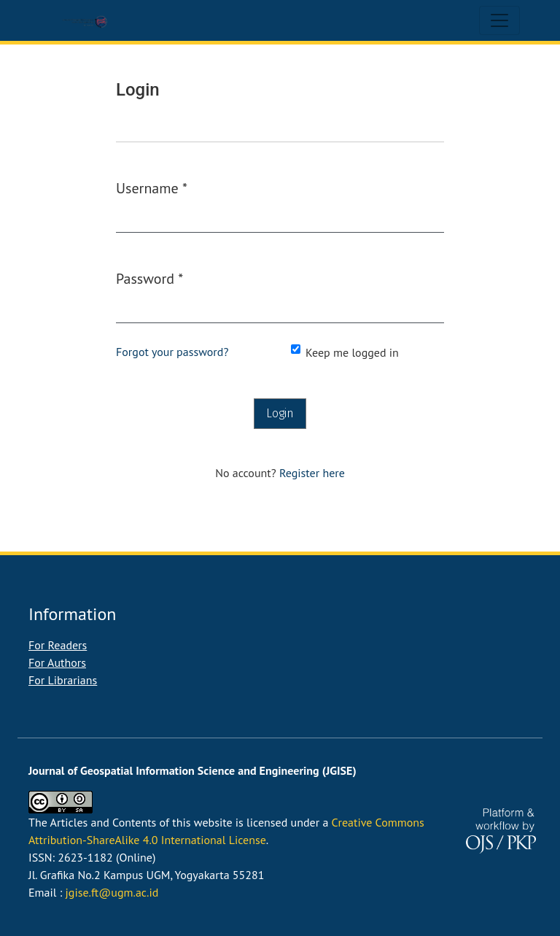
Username (152, 187)
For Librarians (63, 680)
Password (149, 278)
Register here (312, 473)
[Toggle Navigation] (499, 20)
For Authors (57, 662)
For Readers (58, 645)
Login (280, 413)
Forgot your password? (172, 352)
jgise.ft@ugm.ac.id (112, 892)
